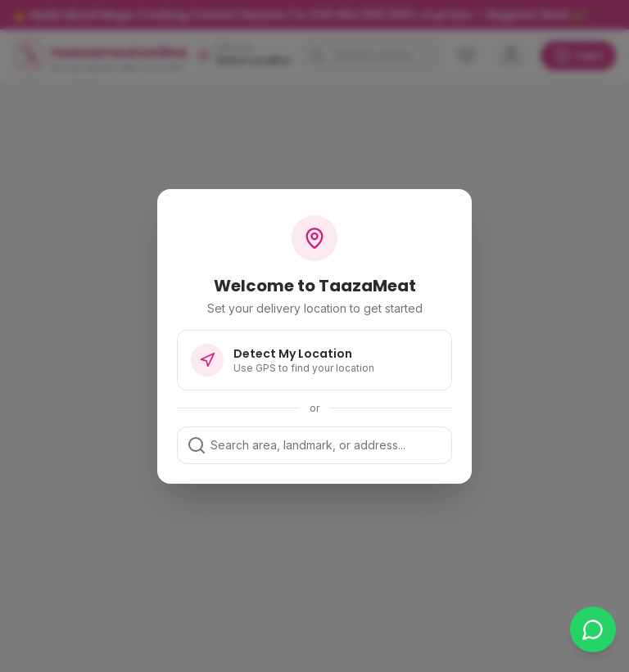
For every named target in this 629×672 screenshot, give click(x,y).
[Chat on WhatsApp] (593, 629)
